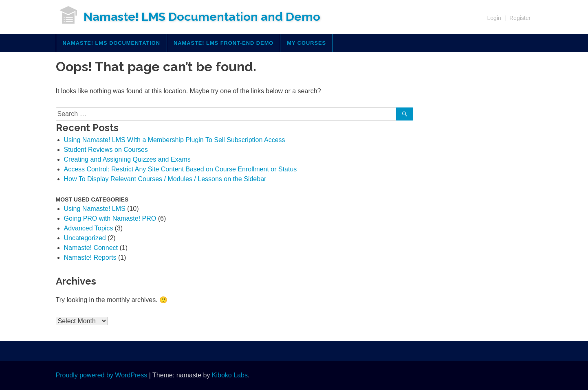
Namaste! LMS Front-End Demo (224, 43)
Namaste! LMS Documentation (112, 43)
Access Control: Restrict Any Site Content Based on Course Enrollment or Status (181, 169)
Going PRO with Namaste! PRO (110, 218)
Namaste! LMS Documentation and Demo (202, 17)
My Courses (306, 43)
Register (520, 18)
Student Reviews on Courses (106, 150)
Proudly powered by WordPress (102, 375)
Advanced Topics (89, 228)
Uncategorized (85, 238)
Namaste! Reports (90, 257)
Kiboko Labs (230, 375)
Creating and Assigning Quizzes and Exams (127, 159)
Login (494, 18)
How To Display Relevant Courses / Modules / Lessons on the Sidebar (165, 179)
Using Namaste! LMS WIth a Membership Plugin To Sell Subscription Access (175, 140)
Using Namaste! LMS (95, 209)
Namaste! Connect (91, 248)
